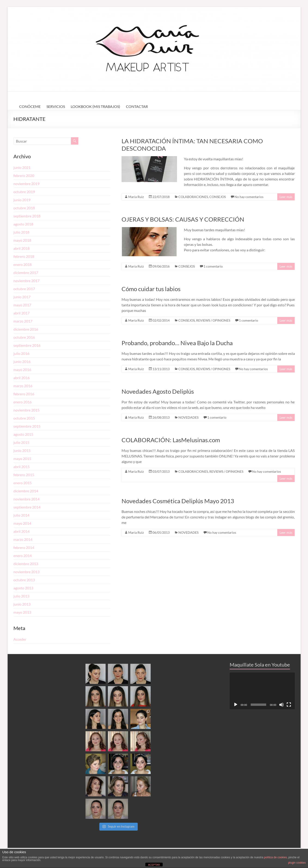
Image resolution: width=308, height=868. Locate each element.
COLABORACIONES (193, 197)
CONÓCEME (30, 106)
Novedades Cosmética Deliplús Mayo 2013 (178, 501)
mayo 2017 (22, 305)
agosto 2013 (23, 588)
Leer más (286, 197)
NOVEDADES (188, 417)
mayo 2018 (22, 240)
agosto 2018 (23, 224)
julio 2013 (21, 596)
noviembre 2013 (26, 572)
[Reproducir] (236, 705)
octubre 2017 (24, 289)
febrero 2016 (24, 394)
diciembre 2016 (26, 329)
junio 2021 (22, 167)
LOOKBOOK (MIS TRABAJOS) (95, 106)
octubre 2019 (24, 192)
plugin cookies (297, 863)
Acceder (20, 639)
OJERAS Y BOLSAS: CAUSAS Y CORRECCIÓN (183, 219)
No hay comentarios (249, 197)
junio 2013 (22, 604)
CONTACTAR (137, 106)
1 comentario (213, 266)
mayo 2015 (22, 458)
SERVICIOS (56, 106)
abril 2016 (21, 378)
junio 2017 (22, 297)
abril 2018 (21, 248)
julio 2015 (21, 442)
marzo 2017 (23, 321)
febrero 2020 (24, 175)
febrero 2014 (24, 547)
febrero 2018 (24, 256)
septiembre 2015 (27, 426)
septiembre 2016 (27, 345)
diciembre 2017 (26, 273)
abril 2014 (21, 531)
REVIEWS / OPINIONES (213, 320)
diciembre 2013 (26, 564)
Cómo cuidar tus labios (151, 289)
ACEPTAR (154, 865)
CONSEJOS (218, 197)
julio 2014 (21, 515)
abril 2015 (21, 467)
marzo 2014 (23, 539)
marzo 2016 (23, 386)
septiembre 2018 (27, 216)
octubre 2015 (24, 418)
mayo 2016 (22, 370)
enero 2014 (23, 556)
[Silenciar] (281, 705)
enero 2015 (23, 483)
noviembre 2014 (26, 499)
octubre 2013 (24, 580)
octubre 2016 (24, 337)
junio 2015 (22, 450)
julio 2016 (21, 353)
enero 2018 (23, 264)
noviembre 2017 (26, 281)
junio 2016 (22, 361)
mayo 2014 (22, 523)
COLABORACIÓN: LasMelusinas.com (171, 440)
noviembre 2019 (26, 184)
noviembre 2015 (26, 410)
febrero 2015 (24, 475)
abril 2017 (21, 313)
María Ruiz (136, 197)
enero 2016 (23, 402)
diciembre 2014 (26, 491)
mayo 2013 (22, 612)
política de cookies (276, 857)
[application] (262, 691)
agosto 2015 (23, 434)
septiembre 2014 (27, 507)
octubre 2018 (24, 208)
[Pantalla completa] (289, 705)
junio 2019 (22, 200)
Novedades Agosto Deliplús (158, 391)
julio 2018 (21, 232)
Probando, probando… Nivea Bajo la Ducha (177, 343)
